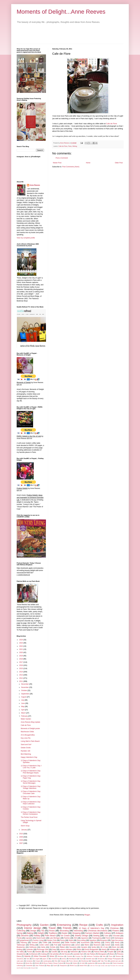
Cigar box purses (117, 940)
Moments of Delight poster (30, 729)
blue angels (36, 959)
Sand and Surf (26, 745)
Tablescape (21, 945)
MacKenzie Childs (27, 732)
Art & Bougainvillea (28, 735)
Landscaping (47, 961)
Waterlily (27, 956)
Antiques (119, 933)
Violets (75, 963)
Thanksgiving (97, 938)
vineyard (33, 968)
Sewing (96, 936)
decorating (64, 931)
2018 (21, 659)
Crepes (38, 961)
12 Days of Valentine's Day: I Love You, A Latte (31, 767)
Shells (71, 940)
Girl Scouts (66, 954)
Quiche (19, 968)
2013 (21, 675)
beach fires (83, 966)
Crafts (99, 925)
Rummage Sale (43, 950)
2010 (21, 834)
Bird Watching (26, 754)
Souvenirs (73, 947)
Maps (49, 966)
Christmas (114, 928)
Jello (104, 956)
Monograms (102, 954)
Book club (116, 947)
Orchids (53, 947)
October (24, 690)
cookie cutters (44, 945)
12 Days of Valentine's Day (92, 928)
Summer (35, 943)
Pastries (67, 938)
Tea (43, 931)
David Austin (41, 938)
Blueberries (21, 947)
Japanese (84, 938)
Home (88, 163)
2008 (21, 840)
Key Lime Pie (26, 738)
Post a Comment (62, 158)
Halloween (74, 952)
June (23, 703)
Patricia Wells (99, 952)
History (104, 950)
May (23, 706)
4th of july (104, 947)
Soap (54, 950)
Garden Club (52, 940)
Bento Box (29, 963)
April (23, 710)
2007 (21, 843)
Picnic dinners (74, 961)
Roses (52, 931)
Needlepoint (73, 959)
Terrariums (101, 959)
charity (117, 945)
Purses (29, 952)
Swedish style (90, 959)
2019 (21, 656)
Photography (24, 925)
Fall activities (54, 954)
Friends (67, 928)
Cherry (108, 943)
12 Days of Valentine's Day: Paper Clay (31, 777)
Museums (97, 945)
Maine (87, 945)
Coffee (45, 943)
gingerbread (24, 940)
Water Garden (26, 719)
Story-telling (81, 940)
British (37, 963)
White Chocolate (40, 956)
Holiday (37, 936)
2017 (21, 662)
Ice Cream (65, 936)
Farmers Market (92, 933)
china (46, 952)
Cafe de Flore (112, 124)
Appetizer (93, 940)
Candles (54, 952)
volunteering (55, 959)
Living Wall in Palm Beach (30, 741)
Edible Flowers (70, 943)
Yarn (28, 959)
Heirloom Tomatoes (93, 956)
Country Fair (79, 956)
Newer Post (57, 163)
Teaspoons (63, 966)
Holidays (113, 950)
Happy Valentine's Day (29, 757)
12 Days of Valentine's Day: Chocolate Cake (31, 792)
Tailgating (94, 961)
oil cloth (82, 963)
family (94, 947)
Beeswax (61, 956)
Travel (52, 928)
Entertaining (64, 925)
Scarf (81, 959)
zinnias (108, 963)
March (24, 713)
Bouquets (104, 940)
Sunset (108, 945)
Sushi (55, 966)
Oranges (63, 961)
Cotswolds (29, 966)
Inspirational (66, 945)
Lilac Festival (40, 966)
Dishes (79, 950)
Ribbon (62, 947)
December (25, 684)
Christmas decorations (98, 931)
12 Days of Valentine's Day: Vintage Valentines (31, 787)
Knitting (19, 950)
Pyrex (111, 956)
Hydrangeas (119, 938)
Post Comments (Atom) (71, 167)
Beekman (20, 963)
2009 (21, 837)
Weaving (26, 968)
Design (33, 931)
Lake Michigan (55, 938)
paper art (46, 959)
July (23, 700)
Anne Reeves (35, 185)
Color (106, 936)
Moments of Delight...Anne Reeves (61, 12)
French (108, 938)
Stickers (118, 956)
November (25, 687)
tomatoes (29, 961)
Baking (30, 933)
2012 (21, 678)
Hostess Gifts (86, 952)
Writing (75, 146)
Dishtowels (56, 943)
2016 (21, 665)
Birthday (97, 943)
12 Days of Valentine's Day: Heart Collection (31, 803)
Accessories (85, 943)
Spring (20, 933)
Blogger (87, 915)
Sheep (68, 963)
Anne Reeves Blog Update (30, 722)
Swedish (38, 952)
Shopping (76, 933)
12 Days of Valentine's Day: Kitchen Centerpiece (31, 813)
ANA (75, 938)
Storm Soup (25, 826)
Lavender (30, 950)
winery (64, 959)
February (25, 716)
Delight (41, 933)
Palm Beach (50, 936)
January (24, 830)
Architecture (33, 954)
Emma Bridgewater (91, 950)
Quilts (119, 952)
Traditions (53, 933)
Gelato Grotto (26, 748)
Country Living (38, 940)
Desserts (25, 936)
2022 (21, 646)
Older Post (119, 163)
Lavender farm (78, 954)
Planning (24, 943)
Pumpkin (110, 952)
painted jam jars (116, 961)
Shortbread (85, 961)
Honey (117, 943)
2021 (21, 649)
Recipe (83, 925)
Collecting (21, 931)
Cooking (44, 954)
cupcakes (29, 938)
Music (112, 954)
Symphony (20, 959)
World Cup (73, 966)
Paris (70, 146)
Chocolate (116, 936)
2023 (21, 643)
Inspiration (117, 925)
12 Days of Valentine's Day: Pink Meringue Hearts (31, 772)
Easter (65, 933)
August (24, 697)
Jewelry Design (81, 936)
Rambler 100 (25, 751)
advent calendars (66, 950)
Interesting (78, 931)
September (25, 694)
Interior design (33, 928)
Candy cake (104, 966)
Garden (44, 925)
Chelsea (69, 956)
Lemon (78, 945)
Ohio (56, 961)
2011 (21, 681)
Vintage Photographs (114, 959)
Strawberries (21, 954)
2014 (21, 672)
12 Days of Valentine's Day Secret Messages (31, 782)
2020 (21, 652)
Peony (62, 940)
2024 (21, 640)
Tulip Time (104, 961)
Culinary (107, 933)
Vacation (84, 947)
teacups (100, 963)
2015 (21, 668)
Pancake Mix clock (116, 966)
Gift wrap (64, 952)
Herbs (43, 947)
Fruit (56, 945)
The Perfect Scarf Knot (29, 817)
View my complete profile (26, 238)
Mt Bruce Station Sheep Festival (52, 963)
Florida (19, 938)
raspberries (91, 963)
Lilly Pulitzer (91, 954)
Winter (52, 956)
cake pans (20, 961)
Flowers (116, 931)
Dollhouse (33, 947)
